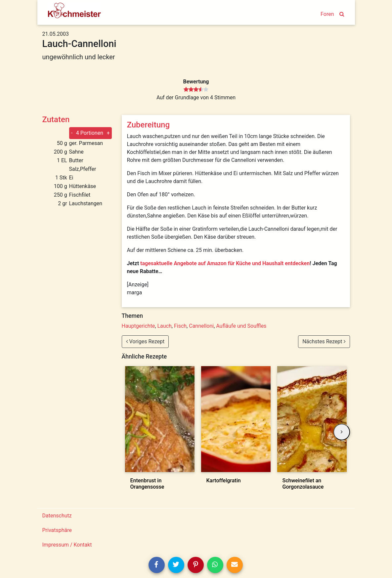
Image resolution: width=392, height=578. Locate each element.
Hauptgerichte (138, 326)
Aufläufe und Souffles (241, 326)
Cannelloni (201, 326)
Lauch (164, 326)
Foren (327, 14)
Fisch (180, 326)
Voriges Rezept (145, 341)
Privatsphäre (57, 530)
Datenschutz (57, 516)
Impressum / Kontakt (67, 545)
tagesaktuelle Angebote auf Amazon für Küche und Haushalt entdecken (225, 263)
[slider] (196, 90)
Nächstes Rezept (324, 341)
